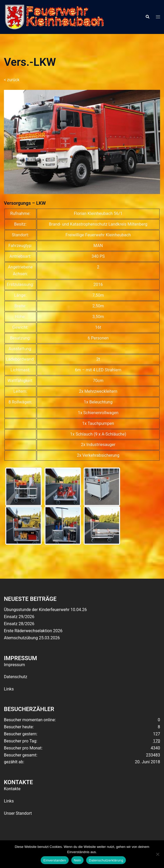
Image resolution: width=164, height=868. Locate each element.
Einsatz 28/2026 (19, 624)
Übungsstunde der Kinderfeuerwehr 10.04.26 (45, 610)
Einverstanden (55, 860)
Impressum (14, 665)
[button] (147, 17)
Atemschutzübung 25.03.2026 (32, 638)
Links (9, 689)
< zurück (12, 80)
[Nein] (157, 854)
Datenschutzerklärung (106, 860)
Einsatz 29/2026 (19, 617)
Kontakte (12, 789)
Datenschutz (16, 677)
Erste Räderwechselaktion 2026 (33, 631)
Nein (78, 860)
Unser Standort (18, 813)
